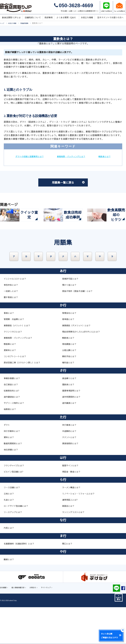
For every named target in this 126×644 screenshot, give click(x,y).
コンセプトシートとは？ (16, 393)
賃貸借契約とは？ (71, 480)
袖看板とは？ (11, 446)
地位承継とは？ (12, 486)
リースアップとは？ (14, 548)
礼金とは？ (9, 536)
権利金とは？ (69, 399)
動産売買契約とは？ (14, 480)
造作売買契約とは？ (72, 433)
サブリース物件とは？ (15, 439)
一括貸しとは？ (12, 327)
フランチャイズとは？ (15, 502)
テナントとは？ (70, 474)
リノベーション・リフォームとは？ (80, 530)
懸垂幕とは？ (11, 380)
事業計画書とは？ (13, 415)
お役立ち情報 (14, 23)
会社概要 (4, 624)
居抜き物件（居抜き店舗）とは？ (79, 327)
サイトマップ (53, 624)
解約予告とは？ (70, 393)
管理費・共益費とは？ (15, 356)
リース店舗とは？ (13, 524)
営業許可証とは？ (71, 315)
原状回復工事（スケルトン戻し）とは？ (24, 399)
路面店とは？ (69, 542)
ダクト (7, 461)
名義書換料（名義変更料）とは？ (21, 580)
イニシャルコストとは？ (16, 315)
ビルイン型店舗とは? (15, 508)
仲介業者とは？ (70, 461)
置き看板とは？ (12, 334)
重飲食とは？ (69, 421)
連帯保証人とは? (71, 536)
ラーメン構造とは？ (72, 524)
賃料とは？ (9, 474)
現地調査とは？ (70, 380)
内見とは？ (9, 564)
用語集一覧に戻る (70, 189)
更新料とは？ (11, 387)
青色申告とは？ (12, 321)
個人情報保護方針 (21, 624)
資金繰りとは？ (70, 415)
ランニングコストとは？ (75, 548)
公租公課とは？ (70, 387)
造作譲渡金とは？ (13, 433)
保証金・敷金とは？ (72, 508)
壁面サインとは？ (71, 502)
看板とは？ (9, 349)
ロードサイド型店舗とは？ (17, 542)
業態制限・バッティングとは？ (86, 157)
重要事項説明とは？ (72, 427)
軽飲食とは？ (63, 162)
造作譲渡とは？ (70, 439)
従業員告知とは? (12, 427)
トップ (3, 23)
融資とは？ (9, 596)
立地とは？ (9, 530)
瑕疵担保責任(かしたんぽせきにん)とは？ (83, 368)
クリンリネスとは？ (14, 368)
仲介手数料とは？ (13, 467)
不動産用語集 (29, 23)
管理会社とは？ (70, 349)
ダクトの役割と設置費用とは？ (41, 157)
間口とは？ (68, 580)
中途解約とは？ (70, 467)
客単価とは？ (69, 356)
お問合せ (38, 624)
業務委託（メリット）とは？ (19, 362)
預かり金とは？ (70, 321)
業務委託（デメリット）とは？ (78, 362)
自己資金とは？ (12, 421)
